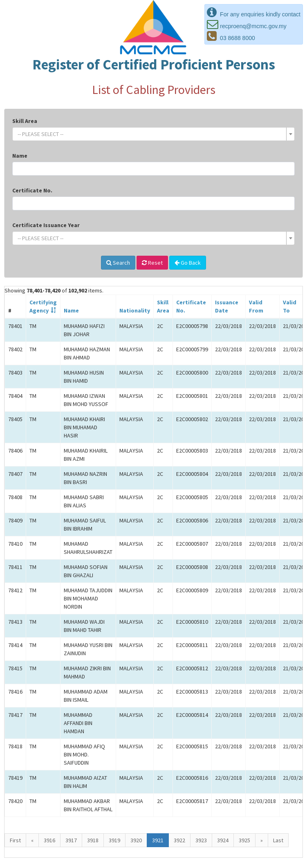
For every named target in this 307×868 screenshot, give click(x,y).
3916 (49, 840)
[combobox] (153, 134)
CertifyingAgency (43, 306)
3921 (158, 840)
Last (278, 840)
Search (118, 263)
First (15, 840)
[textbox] (151, 134)
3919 (114, 840)
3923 (201, 840)
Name (20, 156)
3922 (179, 840)
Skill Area (25, 121)
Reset (152, 263)
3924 (223, 840)
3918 (93, 840)
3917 (71, 840)
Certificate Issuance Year (46, 225)
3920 (136, 840)
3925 (244, 840)
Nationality (135, 310)
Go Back (188, 263)
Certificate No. (32, 190)
